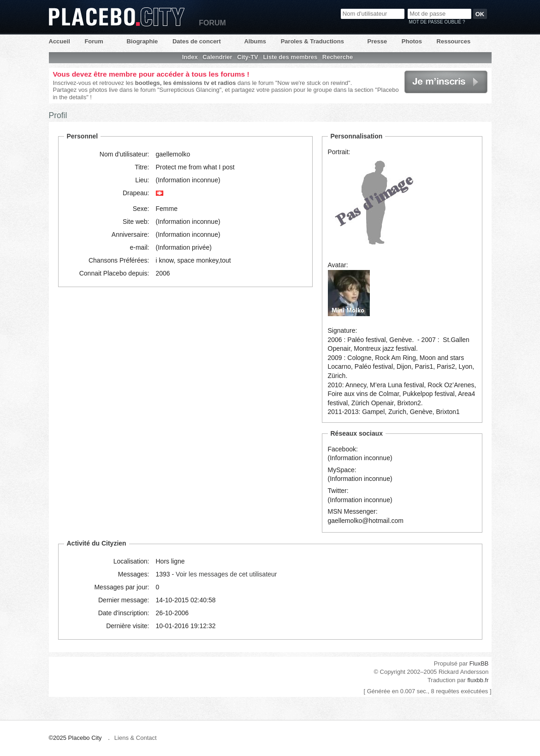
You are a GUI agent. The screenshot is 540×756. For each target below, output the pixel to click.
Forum (94, 41)
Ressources (454, 41)
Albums (255, 41)
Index (190, 57)
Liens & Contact (136, 738)
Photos (412, 41)
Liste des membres (290, 57)
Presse (377, 41)
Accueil (59, 41)
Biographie (142, 41)
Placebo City (117, 17)
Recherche (338, 57)
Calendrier (217, 57)
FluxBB (479, 663)
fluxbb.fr (478, 680)
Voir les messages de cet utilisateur (226, 574)
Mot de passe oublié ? (437, 22)
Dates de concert (197, 41)
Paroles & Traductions (312, 41)
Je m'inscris (446, 82)
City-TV (248, 57)
